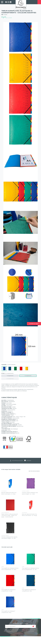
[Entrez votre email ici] (20, 626)
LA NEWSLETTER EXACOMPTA (20, 623)
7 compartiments (10, 376)
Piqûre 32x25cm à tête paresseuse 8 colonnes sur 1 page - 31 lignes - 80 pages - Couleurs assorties (10, 515)
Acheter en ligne (34, 324)
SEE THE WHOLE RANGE (34, 471)
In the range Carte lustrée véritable (11, 469)
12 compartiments (28, 376)
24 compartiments (10, 379)
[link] (2, 2)
